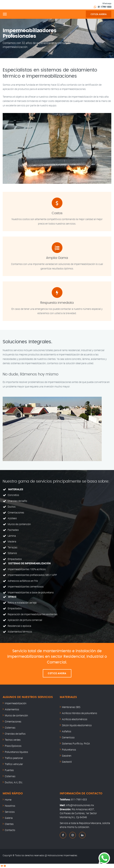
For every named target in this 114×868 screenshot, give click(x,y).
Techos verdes (13, 740)
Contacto (10, 830)
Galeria (9, 818)
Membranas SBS (71, 707)
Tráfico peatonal (14, 758)
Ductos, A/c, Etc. (14, 782)
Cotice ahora (57, 673)
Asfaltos (67, 731)
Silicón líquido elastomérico (77, 725)
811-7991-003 (79, 799)
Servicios (10, 812)
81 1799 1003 (105, 7)
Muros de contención (16, 715)
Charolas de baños (15, 734)
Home (8, 800)
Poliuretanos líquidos (16, 752)
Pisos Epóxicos (13, 746)
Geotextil (67, 762)
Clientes (9, 824)
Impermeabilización (16, 703)
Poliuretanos (69, 750)
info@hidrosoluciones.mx (80, 805)
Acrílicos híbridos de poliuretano (79, 713)
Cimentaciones (13, 721)
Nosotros (10, 806)
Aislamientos (12, 709)
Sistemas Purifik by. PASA (76, 743)
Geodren (67, 756)
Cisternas (10, 728)
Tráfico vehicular (14, 764)
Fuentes (9, 770)
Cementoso (68, 737)
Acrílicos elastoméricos (75, 719)
